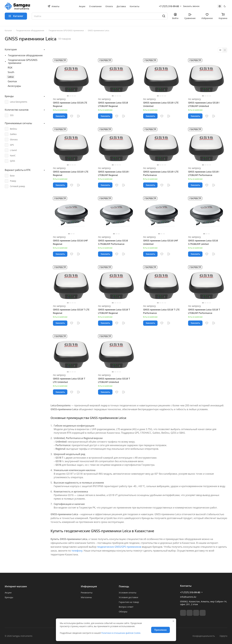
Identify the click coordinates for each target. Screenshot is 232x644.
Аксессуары (14, 86)
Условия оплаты (128, 592)
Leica (11, 77)
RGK (10, 68)
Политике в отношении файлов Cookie (121, 633)
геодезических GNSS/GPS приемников (119, 547)
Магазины (86, 597)
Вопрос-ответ (126, 607)
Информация (89, 586)
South (11, 72)
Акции (8, 592)
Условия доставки (129, 597)
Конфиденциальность (204, 636)
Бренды (9, 597)
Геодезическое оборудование (25, 55)
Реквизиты (87, 592)
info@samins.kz (188, 597)
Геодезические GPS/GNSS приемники (23, 61)
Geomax (12, 81)
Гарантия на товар (129, 602)
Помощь (124, 586)
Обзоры (123, 611)
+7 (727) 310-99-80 (169, 6)
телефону (77, 551)
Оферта (223, 636)
